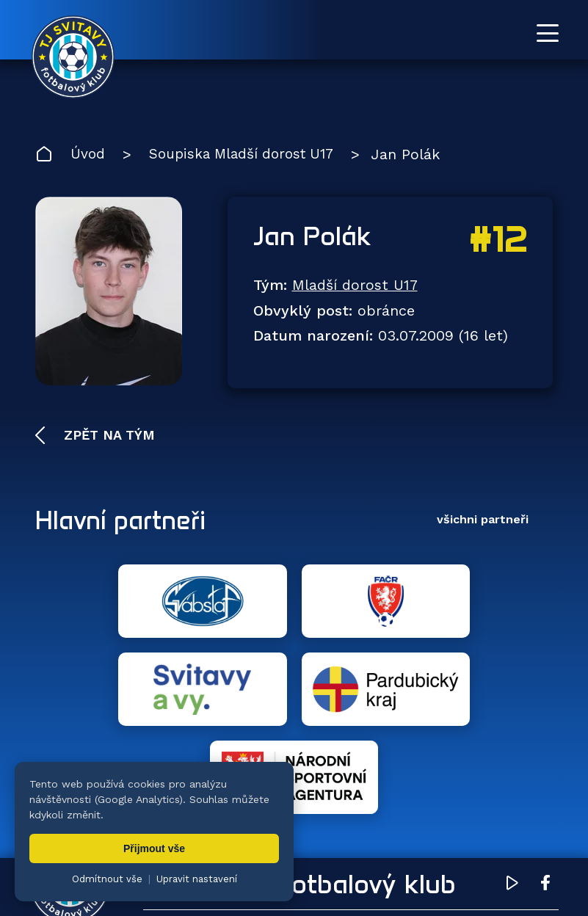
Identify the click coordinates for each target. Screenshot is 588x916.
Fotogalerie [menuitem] (439, 776)
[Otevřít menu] (548, 33)
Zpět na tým (107, 436)
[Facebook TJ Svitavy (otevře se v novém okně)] (545, 711)
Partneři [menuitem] (352, 820)
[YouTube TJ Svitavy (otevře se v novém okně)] (512, 711)
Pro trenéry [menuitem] (508, 820)
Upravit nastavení (197, 879)
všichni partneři (483, 521)
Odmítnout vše (107, 879)
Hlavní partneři (125, 522)
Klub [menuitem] (530, 776)
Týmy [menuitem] (344, 776)
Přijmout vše (154, 848)
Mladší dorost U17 (356, 287)
